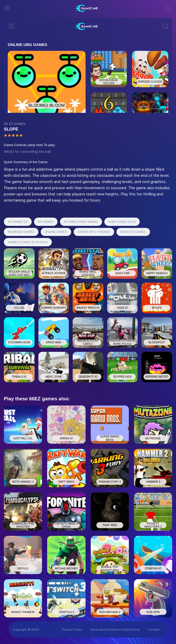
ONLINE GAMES (56, 232)
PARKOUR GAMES (133, 232)
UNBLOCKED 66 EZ (122, 222)
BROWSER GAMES (21, 232)
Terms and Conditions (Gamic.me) (115, 630)
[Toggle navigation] (7, 8)
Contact (154, 630)
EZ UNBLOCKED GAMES (81, 222)
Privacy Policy (72, 630)
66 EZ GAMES (15, 124)
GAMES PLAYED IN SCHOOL (28, 242)
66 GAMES (46, 222)
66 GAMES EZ (18, 222)
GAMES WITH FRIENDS (94, 232)
